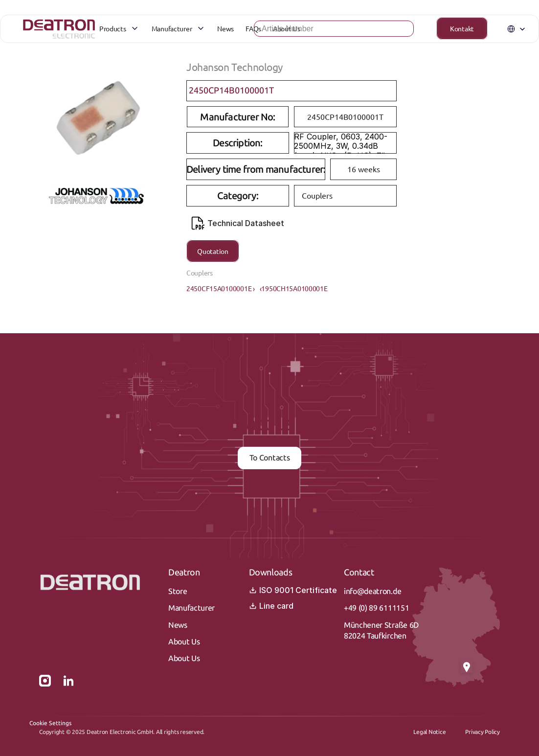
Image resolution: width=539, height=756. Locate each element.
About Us (184, 642)
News (178, 625)
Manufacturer (191, 608)
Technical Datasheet (238, 223)
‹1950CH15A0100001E (294, 288)
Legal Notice (429, 732)
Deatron (184, 573)
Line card (271, 606)
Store (178, 591)
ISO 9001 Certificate (293, 590)
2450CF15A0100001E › (221, 288)
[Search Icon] (318, 32)
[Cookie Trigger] (50, 723)
